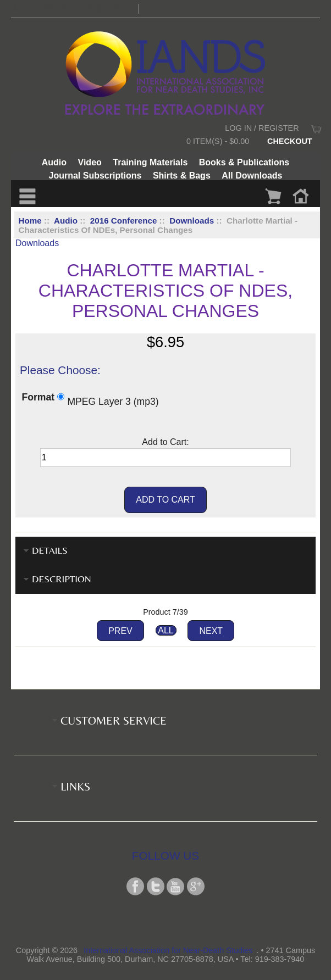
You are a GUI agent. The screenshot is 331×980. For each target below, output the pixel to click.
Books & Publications (244, 162)
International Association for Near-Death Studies (168, 950)
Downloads (192, 221)
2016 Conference (124, 221)
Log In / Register (262, 128)
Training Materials (150, 162)
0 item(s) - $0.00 (218, 141)
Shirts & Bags (182, 176)
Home (30, 221)
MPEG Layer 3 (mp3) (113, 401)
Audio (66, 221)
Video (90, 162)
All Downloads (252, 176)
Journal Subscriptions (95, 176)
